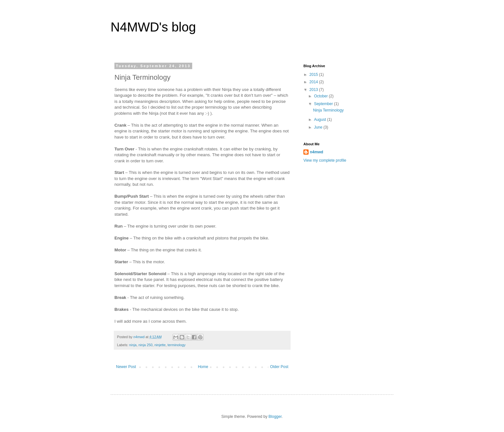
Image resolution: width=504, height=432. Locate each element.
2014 (314, 82)
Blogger (275, 417)
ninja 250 (146, 345)
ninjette (160, 345)
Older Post (279, 367)
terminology (176, 345)
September (324, 104)
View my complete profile (325, 160)
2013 (314, 90)
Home (203, 367)
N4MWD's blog (153, 27)
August (321, 120)
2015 (314, 75)
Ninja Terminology (328, 110)
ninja (133, 345)
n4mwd (316, 152)
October (321, 96)
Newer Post (126, 367)
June (319, 127)
